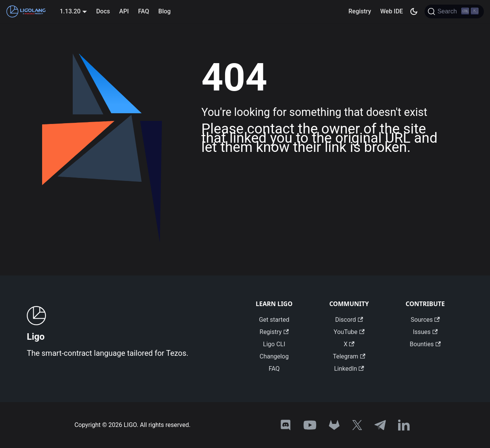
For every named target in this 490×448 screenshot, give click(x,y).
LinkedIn (349, 369)
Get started (274, 320)
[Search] (454, 11)
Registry (360, 11)
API (124, 11)
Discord (349, 320)
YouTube (349, 332)
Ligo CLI (274, 344)
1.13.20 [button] (70, 11)
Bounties (425, 344)
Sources (425, 320)
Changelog (274, 356)
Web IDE (391, 11)
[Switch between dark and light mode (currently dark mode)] (414, 11)
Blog (165, 11)
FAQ (144, 11)
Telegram (349, 356)
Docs (103, 11)
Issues (425, 332)
